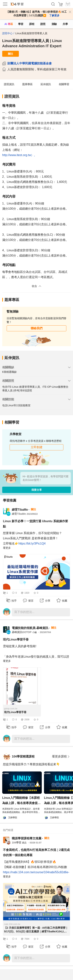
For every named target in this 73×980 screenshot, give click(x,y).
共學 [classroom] (65, 24)
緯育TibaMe (20, 510)
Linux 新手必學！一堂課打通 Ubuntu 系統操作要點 (35, 524)
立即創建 (37, 447)
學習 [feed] (21, 24)
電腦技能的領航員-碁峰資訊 (30, 628)
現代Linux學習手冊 (16, 639)
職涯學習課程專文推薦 (27, 838)
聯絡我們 (37, 328)
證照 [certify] (43, 24)
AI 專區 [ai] (9, 24)
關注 (11, 54)
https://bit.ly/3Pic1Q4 (32, 543)
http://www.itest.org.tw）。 (20, 155)
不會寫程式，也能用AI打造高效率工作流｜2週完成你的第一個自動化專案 (36, 852)
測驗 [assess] (54, 24)
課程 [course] (32, 24)
